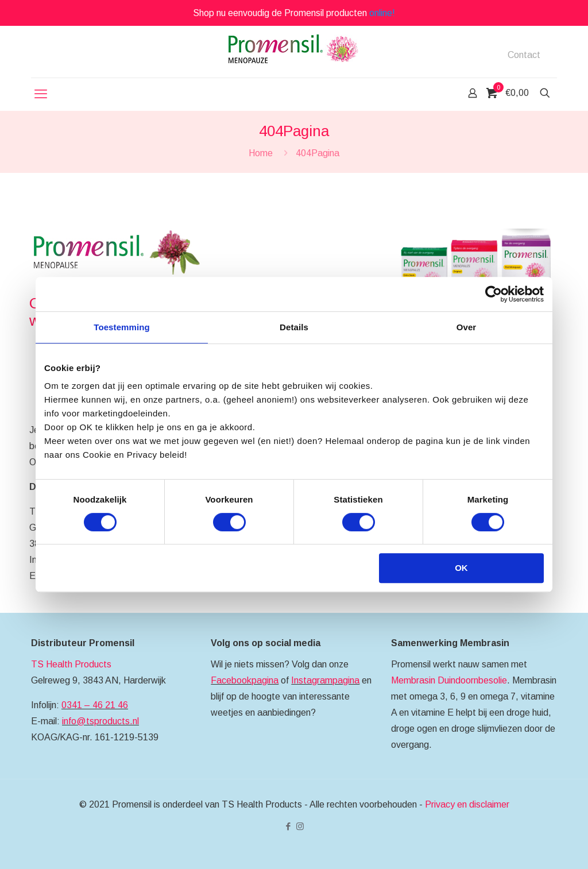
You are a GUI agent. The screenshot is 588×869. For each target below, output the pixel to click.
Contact (524, 55)
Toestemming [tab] (122, 327)
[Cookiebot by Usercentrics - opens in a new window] (494, 294)
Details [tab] (294, 327)
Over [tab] (467, 327)
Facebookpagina (245, 680)
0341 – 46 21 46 (95, 705)
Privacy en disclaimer (467, 804)
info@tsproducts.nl (100, 721)
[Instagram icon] (300, 826)
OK (461, 568)
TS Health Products (71, 664)
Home (261, 153)
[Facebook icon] (288, 826)
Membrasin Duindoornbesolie (449, 680)
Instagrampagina (325, 680)
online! (382, 13)
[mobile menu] (41, 94)
